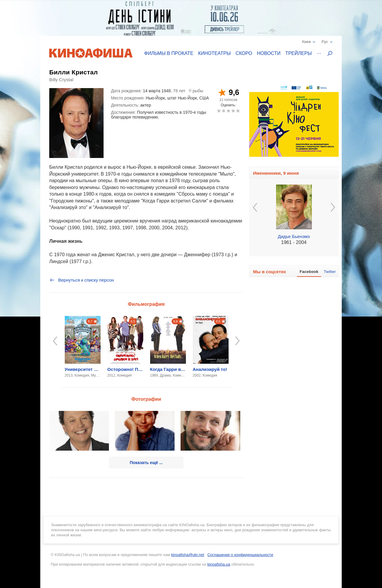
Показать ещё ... (146, 463)
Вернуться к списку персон (82, 280)
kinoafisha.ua (219, 564)
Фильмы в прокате (169, 53)
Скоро (244, 53)
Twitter (330, 272)
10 (238, 111)
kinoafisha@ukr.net (188, 555)
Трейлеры (299, 53)
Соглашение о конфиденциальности (240, 555)
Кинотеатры (214, 53)
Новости (269, 53)
